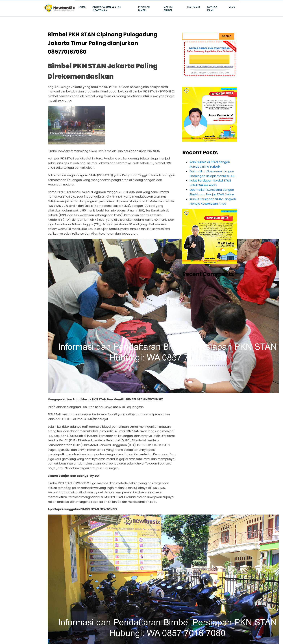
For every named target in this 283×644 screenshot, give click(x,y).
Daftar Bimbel (169, 8)
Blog (232, 7)
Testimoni (193, 7)
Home (82, 7)
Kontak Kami (212, 8)
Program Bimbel (144, 8)
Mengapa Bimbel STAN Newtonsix (107, 8)
